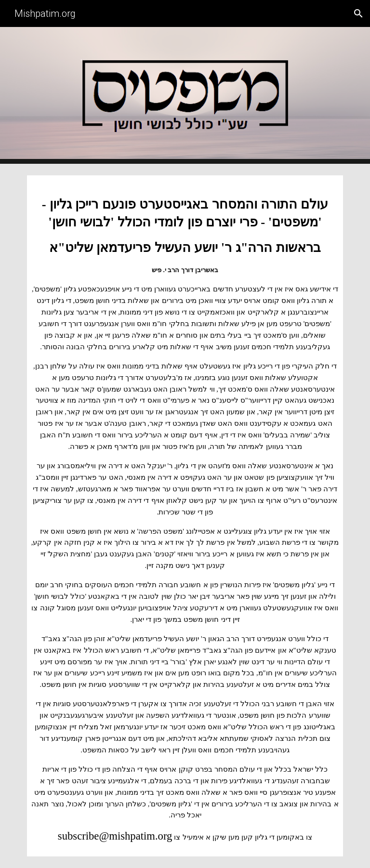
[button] (358, 13)
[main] (185, 516)
